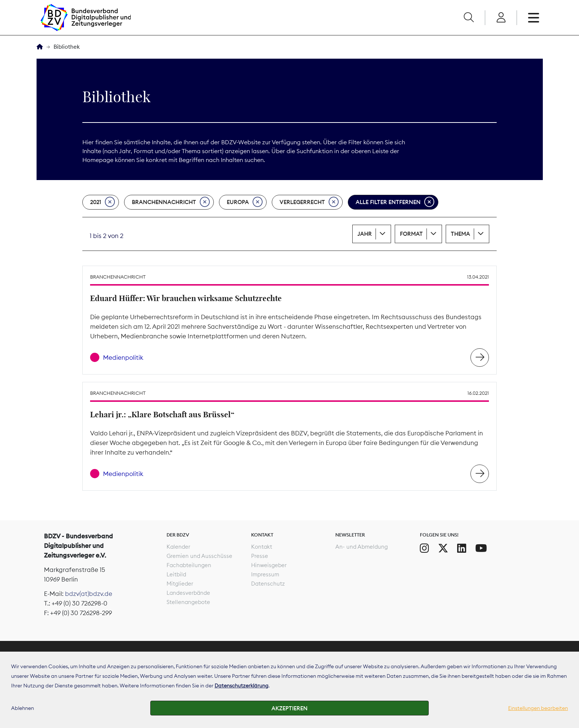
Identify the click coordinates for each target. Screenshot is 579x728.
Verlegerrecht (309, 202)
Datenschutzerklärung (241, 686)
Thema (460, 234)
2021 (102, 202)
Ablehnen (23, 708)
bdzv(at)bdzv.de (89, 594)
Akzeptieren (289, 708)
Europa (245, 202)
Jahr (365, 234)
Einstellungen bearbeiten (538, 708)
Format (411, 234)
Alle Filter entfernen (395, 202)
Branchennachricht (171, 202)
